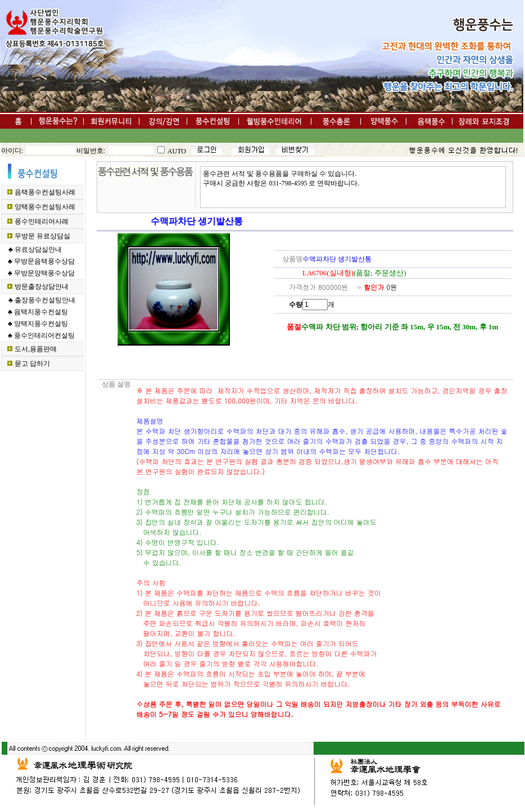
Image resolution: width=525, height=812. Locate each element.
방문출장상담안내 (42, 287)
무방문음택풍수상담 (44, 261)
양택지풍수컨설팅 (41, 324)
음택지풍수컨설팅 (41, 312)
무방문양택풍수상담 (44, 273)
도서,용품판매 (36, 349)
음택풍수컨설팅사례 (45, 192)
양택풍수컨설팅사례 (45, 207)
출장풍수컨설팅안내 (45, 300)
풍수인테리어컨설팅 (44, 335)
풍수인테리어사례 (42, 221)
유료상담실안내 (38, 250)
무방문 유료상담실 (42, 236)
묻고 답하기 (32, 364)
